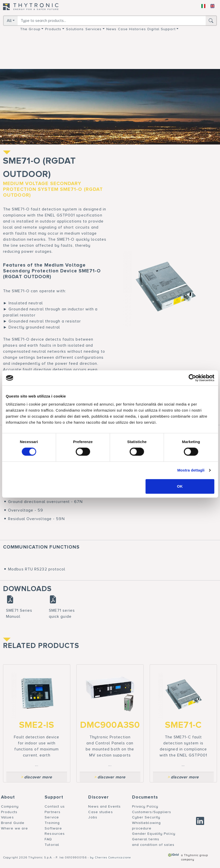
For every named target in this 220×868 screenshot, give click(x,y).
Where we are (14, 828)
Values (7, 817)
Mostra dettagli (191, 470)
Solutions (75, 29)
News (111, 29)
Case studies (100, 812)
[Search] (112, 21)
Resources (55, 834)
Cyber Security (146, 817)
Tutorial (52, 845)
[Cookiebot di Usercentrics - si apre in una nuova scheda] (192, 378)
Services (94, 29)
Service (52, 817)
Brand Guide (13, 823)
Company (10, 806)
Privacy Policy (145, 806)
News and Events (104, 806)
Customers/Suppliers (152, 812)
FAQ (48, 839)
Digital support (162, 29)
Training (52, 823)
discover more (37, 777)
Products (53, 29)
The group (30, 29)
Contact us (55, 806)
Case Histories (132, 29)
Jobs (93, 817)
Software (53, 828)
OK (180, 486)
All (9, 21)
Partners (53, 812)
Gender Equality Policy (154, 834)
